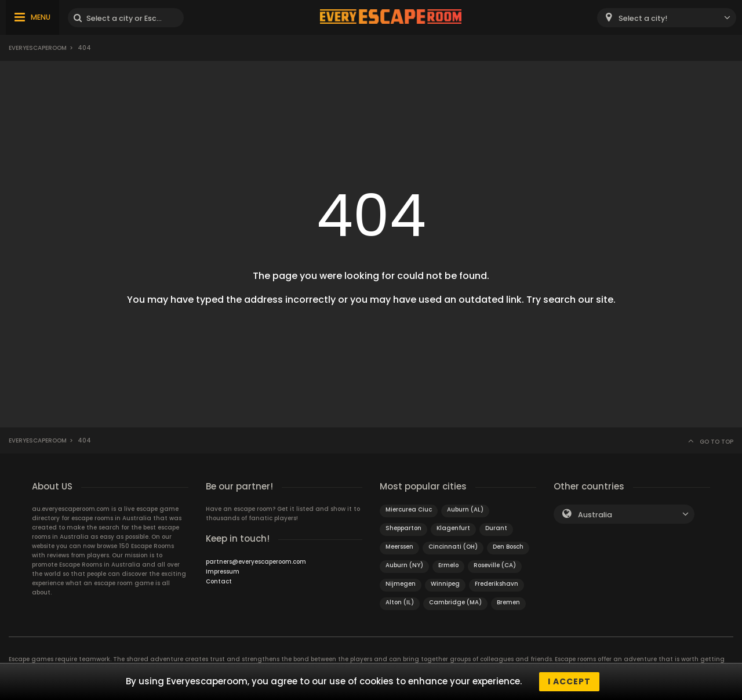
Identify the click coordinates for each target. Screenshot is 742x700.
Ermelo (448, 565)
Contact (219, 581)
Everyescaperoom (38, 48)
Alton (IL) (400, 602)
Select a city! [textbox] (643, 18)
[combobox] (667, 18)
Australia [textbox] (595, 515)
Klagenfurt (453, 528)
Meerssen (399, 547)
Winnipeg (445, 584)
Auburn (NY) (404, 565)
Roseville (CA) (495, 565)
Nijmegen (401, 584)
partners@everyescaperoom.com (256, 562)
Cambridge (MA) (455, 602)
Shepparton (403, 528)
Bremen (508, 602)
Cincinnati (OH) (453, 547)
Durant (496, 528)
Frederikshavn (497, 584)
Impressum (223, 572)
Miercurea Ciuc (409, 509)
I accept (569, 681)
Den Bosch (508, 547)
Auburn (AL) (465, 509)
